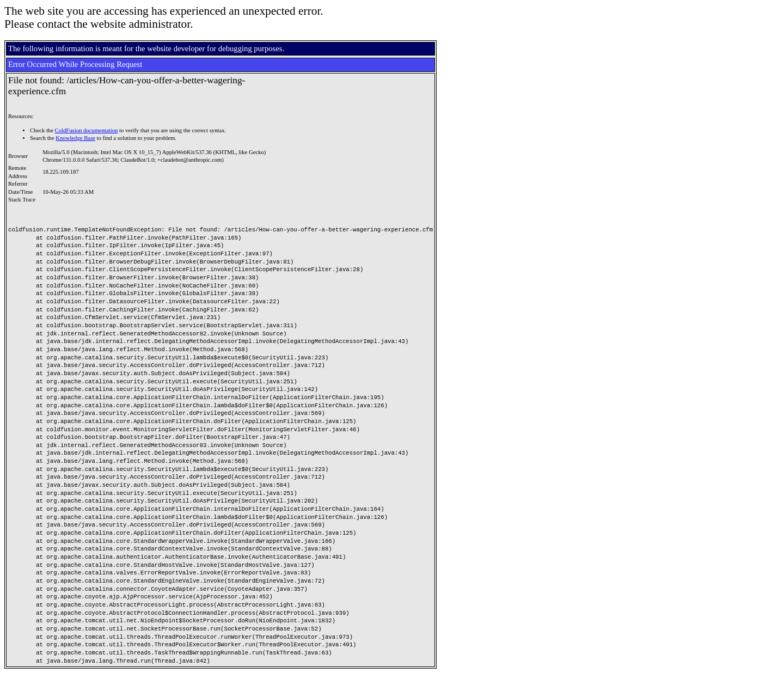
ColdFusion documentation (87, 130)
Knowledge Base (75, 138)
